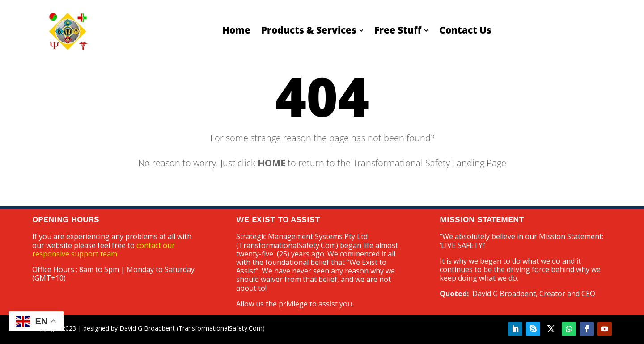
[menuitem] (236, 30)
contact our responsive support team (104, 250)
